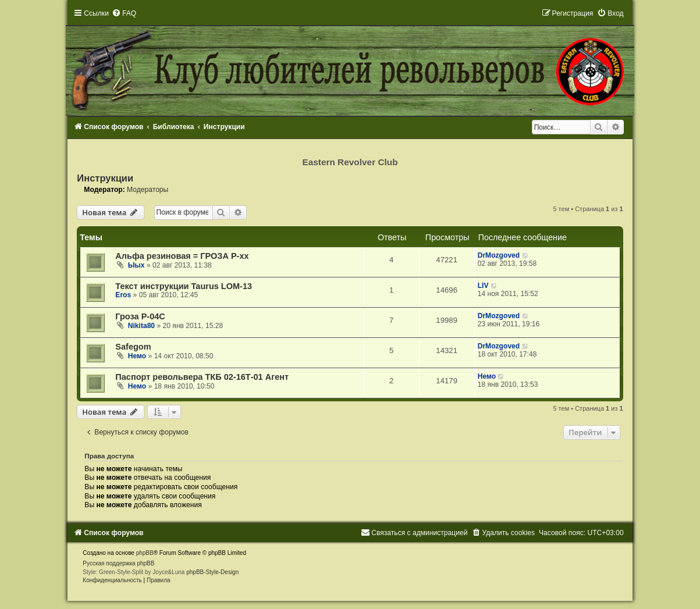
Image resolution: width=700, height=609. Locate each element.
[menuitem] (124, 13)
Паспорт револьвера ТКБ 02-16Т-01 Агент (202, 377)
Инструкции (105, 178)
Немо (137, 356)
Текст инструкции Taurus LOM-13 (184, 286)
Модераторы (148, 190)
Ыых (136, 265)
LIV (483, 286)
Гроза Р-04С (140, 316)
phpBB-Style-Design (212, 572)
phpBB (145, 553)
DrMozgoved (499, 255)
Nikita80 (141, 326)
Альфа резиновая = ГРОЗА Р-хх (182, 256)
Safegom (133, 347)
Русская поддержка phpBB (118, 563)
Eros (123, 295)
